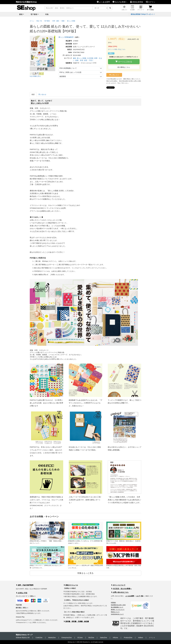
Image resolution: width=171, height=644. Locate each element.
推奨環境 (63, 76)
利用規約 (113, 603)
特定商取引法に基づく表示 (118, 605)
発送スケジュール (71, 585)
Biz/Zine (91, 638)
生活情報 (90, 58)
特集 (47, 14)
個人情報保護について (117, 607)
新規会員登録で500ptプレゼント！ (143, 14)
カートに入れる (124, 62)
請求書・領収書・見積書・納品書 (76, 621)
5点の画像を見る (35, 76)
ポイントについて (118, 585)
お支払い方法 (22, 593)
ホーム (32, 21)
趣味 (75, 58)
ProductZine (128, 638)
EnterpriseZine (67, 638)
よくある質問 (103, 2)
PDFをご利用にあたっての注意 (70, 72)
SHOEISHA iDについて (117, 614)
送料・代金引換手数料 (25, 585)
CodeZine (39, 638)
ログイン (150, 2)
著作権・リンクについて (118, 610)
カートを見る (150, 8)
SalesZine (103, 638)
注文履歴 (132, 8)
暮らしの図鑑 (82, 58)
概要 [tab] (33, 94)
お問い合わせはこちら (120, 592)
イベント (152, 638)
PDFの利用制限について (68, 68)
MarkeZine (52, 638)
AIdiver (141, 638)
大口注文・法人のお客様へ (121, 589)
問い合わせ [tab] (42, 94)
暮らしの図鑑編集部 (66, 37)
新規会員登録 (137, 2)
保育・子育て (89, 60)
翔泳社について (115, 612)
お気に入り (124, 8)
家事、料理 (79, 60)
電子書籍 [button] (34, 14)
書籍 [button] (21, 14)
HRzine (115, 638)
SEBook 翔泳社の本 (23, 638)
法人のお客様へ (120, 2)
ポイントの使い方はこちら (117, 49)
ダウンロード (141, 8)
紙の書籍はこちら (124, 67)
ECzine (80, 638)
